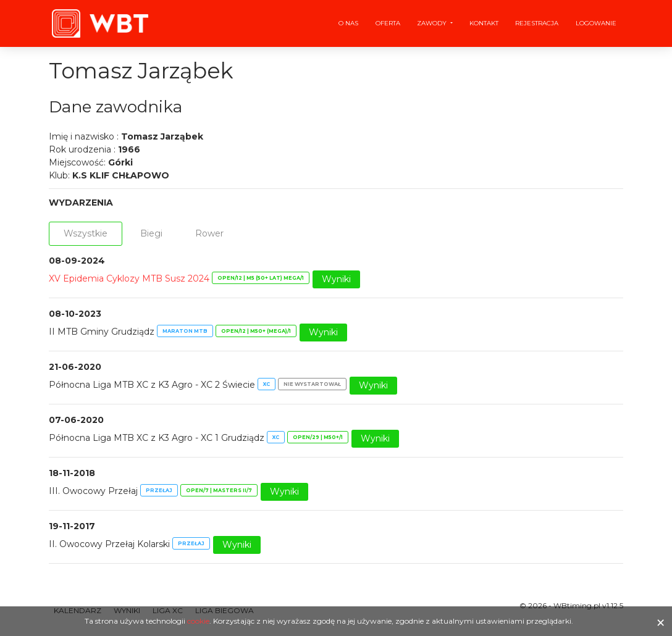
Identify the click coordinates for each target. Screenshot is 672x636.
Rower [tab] (209, 233)
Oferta (388, 23)
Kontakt (484, 23)
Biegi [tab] (151, 233)
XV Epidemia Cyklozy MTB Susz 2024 (129, 278)
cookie (198, 621)
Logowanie (596, 23)
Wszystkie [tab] (86, 233)
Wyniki (336, 279)
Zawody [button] (433, 23)
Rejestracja (537, 23)
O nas (348, 23)
